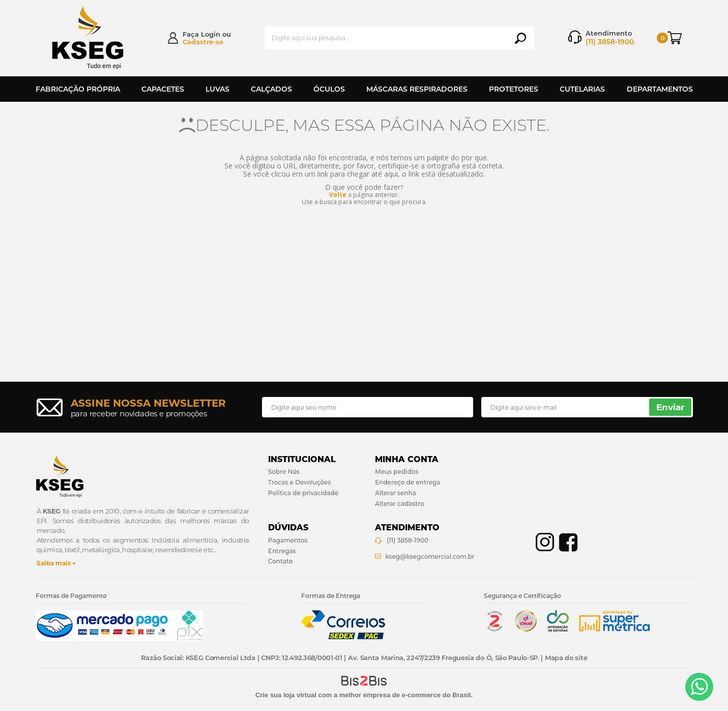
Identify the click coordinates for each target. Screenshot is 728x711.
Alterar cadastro (400, 504)
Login (211, 34)
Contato (280, 561)
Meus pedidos (397, 472)
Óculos (329, 89)
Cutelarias (582, 89)
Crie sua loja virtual (286, 695)
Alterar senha (396, 493)
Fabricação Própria (78, 89)
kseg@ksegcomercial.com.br (430, 557)
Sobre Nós (284, 472)
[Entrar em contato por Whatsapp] (699, 687)
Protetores (514, 89)
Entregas (282, 551)
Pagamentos (288, 540)
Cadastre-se (203, 42)
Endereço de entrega (407, 482)
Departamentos (660, 89)
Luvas (217, 89)
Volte (338, 195)
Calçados (271, 89)
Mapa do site (566, 658)
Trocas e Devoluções (300, 482)
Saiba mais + (56, 563)
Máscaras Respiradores (417, 89)
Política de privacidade (303, 493)
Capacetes (163, 89)
